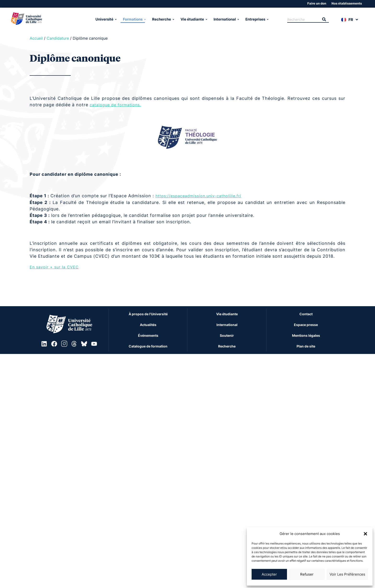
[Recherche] (303, 20)
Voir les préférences (347, 574)
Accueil (36, 38)
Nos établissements (347, 3)
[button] (365, 534)
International (226, 19)
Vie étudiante (193, 19)
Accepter (269, 574)
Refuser (307, 574)
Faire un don (317, 3)
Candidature (58, 38)
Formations (134, 19)
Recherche (163, 19)
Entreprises (256, 19)
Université (106, 19)
